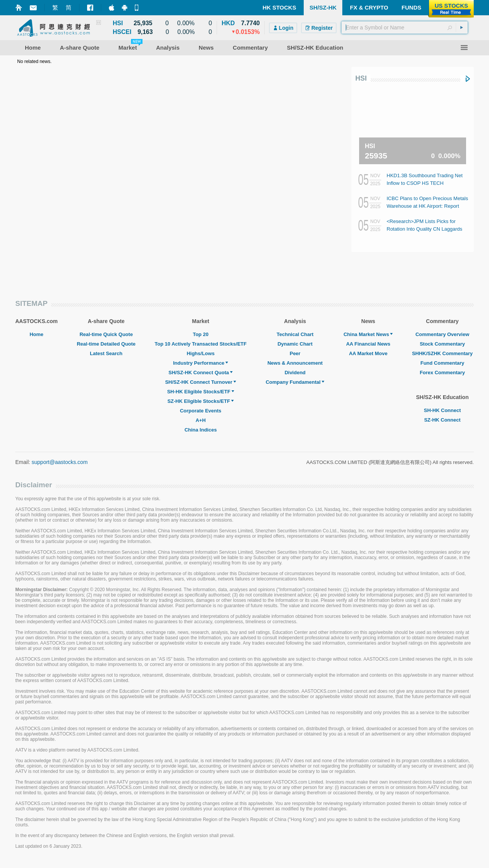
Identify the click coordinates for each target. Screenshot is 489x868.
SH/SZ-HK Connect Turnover (201, 382)
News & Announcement (295, 363)
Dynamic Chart (295, 344)
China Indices (201, 430)
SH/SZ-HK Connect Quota (201, 373)
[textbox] (405, 27)
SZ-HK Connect (442, 420)
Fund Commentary (442, 363)
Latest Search (106, 353)
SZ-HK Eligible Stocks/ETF (201, 401)
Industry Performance (201, 363)
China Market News (368, 334)
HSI (361, 78)
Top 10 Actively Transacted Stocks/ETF (201, 344)
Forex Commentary (442, 373)
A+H (201, 420)
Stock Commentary (442, 344)
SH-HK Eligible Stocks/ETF (200, 392)
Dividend (295, 373)
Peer (295, 353)
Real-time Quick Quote (106, 334)
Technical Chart (295, 334)
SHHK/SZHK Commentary (442, 353)
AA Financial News (368, 344)
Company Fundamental (295, 382)
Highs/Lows (201, 353)
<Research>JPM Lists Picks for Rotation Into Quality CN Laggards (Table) (424, 229)
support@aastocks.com (60, 462)
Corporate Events (201, 411)
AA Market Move (368, 353)
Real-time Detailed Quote (106, 344)
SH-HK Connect (442, 410)
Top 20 (201, 334)
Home (36, 334)
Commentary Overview (442, 334)
